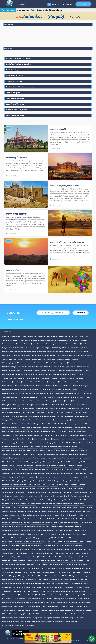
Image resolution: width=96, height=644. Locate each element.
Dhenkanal (59, 401)
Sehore (73, 561)
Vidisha (12, 610)
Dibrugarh (18, 405)
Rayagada (82, 549)
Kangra (6, 458)
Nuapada (49, 523)
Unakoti (59, 602)
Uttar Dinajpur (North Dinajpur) (13, 606)
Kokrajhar (7, 473)
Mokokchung (59, 500)
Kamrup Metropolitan (51, 454)
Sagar (77, 553)
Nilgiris (88, 515)
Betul (70, 363)
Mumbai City (23, 504)
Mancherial (38, 496)
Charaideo (25, 382)
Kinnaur (39, 469)
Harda (5, 431)
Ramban (20, 549)
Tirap (69, 595)
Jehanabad (61, 443)
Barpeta (35, 359)
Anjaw (63, 344)
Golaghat (37, 424)
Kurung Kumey (18, 481)
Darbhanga (89, 393)
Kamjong (25, 454)
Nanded (44, 511)
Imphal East (39, 435)
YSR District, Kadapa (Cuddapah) (14, 625)
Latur (30, 485)
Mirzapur (44, 500)
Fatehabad (25, 416)
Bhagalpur (32, 367)
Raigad (88, 542)
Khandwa (71, 466)
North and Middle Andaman (49, 519)
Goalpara (23, 424)
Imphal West (49, 435)
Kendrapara (29, 466)
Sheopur (23, 568)
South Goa (53, 580)
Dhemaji (51, 401)
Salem (46, 557)
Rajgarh (38, 545)
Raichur (82, 542)
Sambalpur (70, 557)
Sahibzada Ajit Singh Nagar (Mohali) (31, 557)
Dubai (79, 405)
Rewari (11, 553)
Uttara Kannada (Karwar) (34, 606)
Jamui (86, 439)
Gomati (45, 424)
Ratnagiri (74, 549)
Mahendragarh (58, 492)
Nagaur (75, 507)
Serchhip (31, 564)
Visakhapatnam (66, 610)
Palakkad (90, 523)
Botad (15, 374)
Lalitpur (17, 485)
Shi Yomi (30, 568)
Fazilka (53, 416)
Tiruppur (15, 599)
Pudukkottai (56, 538)
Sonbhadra (50, 576)
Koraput (84, 473)
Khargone (79, 466)
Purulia (66, 542)
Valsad (77, 606)
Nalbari (13, 511)
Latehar (24, 485)
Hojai (67, 431)
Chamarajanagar (19, 378)
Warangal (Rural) (9, 614)
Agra (24, 336)
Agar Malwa (17, 336)
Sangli (15, 561)
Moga (51, 500)
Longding (74, 485)
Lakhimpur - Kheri (67, 481)
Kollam (41, 473)
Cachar (81, 374)
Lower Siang (18, 488)
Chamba (30, 378)
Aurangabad (37, 348)
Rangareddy (51, 549)
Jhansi (91, 443)
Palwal (24, 526)
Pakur (83, 523)
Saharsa (6, 557)
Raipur (13, 545)
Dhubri (74, 401)
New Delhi (73, 515)
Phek (46, 534)
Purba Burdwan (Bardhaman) (13, 542)
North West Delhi (39, 523)
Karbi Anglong (31, 462)
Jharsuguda (16, 447)
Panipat (55, 526)
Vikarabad (35, 610)
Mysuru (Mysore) (19, 507)
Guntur (6, 428)
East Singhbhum (38, 412)
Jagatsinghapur (74, 435)
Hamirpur (46, 428)
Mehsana (37, 500)
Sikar (30, 572)
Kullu (70, 477)
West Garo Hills (80, 614)
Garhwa (40, 420)
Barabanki (74, 355)
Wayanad (48, 614)
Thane (69, 591)
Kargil (40, 462)
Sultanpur (30, 587)
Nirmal (6, 519)
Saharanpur (85, 553)
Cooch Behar (35, 390)
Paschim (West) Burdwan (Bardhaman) (16, 530)
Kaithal (43, 450)
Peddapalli (24, 534)
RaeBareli (74, 542)
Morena (88, 500)
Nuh (56, 523)
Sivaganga (14, 576)
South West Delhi (20, 583)
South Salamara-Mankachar (68, 580)
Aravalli (83, 344)
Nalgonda (21, 511)
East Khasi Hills (8, 412)
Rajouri (62, 545)
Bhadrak (23, 367)
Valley (71, 606)
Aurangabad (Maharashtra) (52, 348)
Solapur (42, 576)
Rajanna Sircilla (28, 545)
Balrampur (86, 351)
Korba (91, 473)
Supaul (47, 587)
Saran (42, 561)
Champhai (55, 378)
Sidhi (25, 572)
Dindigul (56, 405)
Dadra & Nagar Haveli (64, 390)
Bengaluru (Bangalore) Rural (36, 363)
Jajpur (14, 439)
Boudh (21, 374)
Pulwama (65, 538)
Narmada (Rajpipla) (74, 511)
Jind (32, 447)
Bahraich (14, 351)
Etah (62, 412)
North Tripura (27, 523)
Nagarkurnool (66, 507)
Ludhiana (47, 488)
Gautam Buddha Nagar (62, 420)
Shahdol (47, 564)
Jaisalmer (7, 439)
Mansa (75, 496)
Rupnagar (49, 553)
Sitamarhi (87, 572)
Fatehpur (46, 416)
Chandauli (63, 378)
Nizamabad (13, 519)
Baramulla (82, 355)
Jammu (63, 439)
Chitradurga (58, 386)
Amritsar (12, 344)
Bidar (19, 371)
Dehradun (44, 397)
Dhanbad (21, 401)
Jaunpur (33, 443)
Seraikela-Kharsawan (19, 564)
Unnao (66, 602)
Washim (40, 614)
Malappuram (7, 496)
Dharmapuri (35, 401)
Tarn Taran (27, 591)
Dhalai (5, 401)
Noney (21, 519)
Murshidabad (68, 504)
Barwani (42, 359)
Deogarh (52, 397)
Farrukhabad (15, 416)
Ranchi (42, 549)
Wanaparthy (88, 610)
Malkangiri (23, 496)
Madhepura (63, 488)
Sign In (56, 4)
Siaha (83, 568)
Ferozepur (61, 416)
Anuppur (70, 344)
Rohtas (31, 553)
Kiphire (45, 469)
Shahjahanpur (56, 564)
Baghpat (6, 351)
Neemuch (65, 515)
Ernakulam (49, 412)
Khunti (32, 469)
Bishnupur (71, 371)
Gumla (82, 424)
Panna (62, 526)
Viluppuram (44, 610)
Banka (50, 355)
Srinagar (15, 587)
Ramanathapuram (9, 549)
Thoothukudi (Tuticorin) (27, 595)
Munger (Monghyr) (56, 504)
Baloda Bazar (76, 351)
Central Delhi (8, 378)
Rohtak (24, 553)
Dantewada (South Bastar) (74, 393)
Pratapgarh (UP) (27, 538)
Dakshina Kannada (33, 393)
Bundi (60, 374)
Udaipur (79, 599)
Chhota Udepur (8, 386)
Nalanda (6, 511)
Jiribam (37, 447)
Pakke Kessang (74, 523)
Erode (57, 412)
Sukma (23, 587)
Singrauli (54, 572)
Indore (57, 435)
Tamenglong (7, 591)
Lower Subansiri (30, 488)
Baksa (21, 351)
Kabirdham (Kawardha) (11, 450)
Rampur (36, 549)
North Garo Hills (86, 519)
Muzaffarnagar (79, 504)
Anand (34, 344)
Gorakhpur (74, 424)
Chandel (71, 378)
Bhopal (13, 371)
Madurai (80, 488)
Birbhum (63, 371)
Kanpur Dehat (45, 458)
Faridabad (84, 412)
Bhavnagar (65, 367)
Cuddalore (44, 390)
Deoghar (59, 397)
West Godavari (8, 618)
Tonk (50, 599)
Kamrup (39, 454)
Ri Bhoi (18, 553)
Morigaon (6, 504)
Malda (16, 496)
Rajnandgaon (53, 545)
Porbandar (84, 534)
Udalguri (86, 599)
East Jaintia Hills (73, 409)
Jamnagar (71, 439)
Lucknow (40, 488)
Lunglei (55, 488)
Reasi (89, 549)
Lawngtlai (37, 485)
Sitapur (6, 576)
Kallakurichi (7, 454)
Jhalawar (83, 443)
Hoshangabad (82, 431)
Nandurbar (52, 511)
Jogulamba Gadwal (56, 447)
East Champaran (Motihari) (26, 409)
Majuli (91, 492)
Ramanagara (80, 545)
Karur (71, 462)
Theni (84, 591)
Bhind (80, 367)
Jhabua (69, 443)
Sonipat (65, 576)
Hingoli (55, 431)
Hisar (61, 431)
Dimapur (49, 405)
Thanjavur (77, 591)
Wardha (33, 614)
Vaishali (64, 606)
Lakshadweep (8, 485)
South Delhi (19, 580)
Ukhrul (41, 602)
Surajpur (54, 587)
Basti (55, 359)
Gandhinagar (24, 420)
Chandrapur (7, 382)
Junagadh (74, 447)
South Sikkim (83, 580)
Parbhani (79, 526)
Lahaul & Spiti (46, 481)
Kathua (86, 462)
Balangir (36, 351)
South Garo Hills (43, 580)
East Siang (18, 412)
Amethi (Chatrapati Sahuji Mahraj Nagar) (66, 340)
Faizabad (75, 412)
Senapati (81, 561)
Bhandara (40, 367)
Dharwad (44, 401)
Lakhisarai (78, 481)
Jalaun (29, 439)
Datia (21, 397)
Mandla (52, 496)
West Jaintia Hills (20, 618)
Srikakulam (7, 587)
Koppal (77, 473)
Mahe (50, 492)
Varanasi (84, 606)
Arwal (12, 348)
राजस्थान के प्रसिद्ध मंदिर (58, 129)
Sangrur (22, 561)
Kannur (36, 458)
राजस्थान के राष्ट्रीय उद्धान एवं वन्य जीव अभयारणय (67, 242)
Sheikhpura (7, 568)
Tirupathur (7, 599)
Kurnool (84, 477)
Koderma (77, 469)
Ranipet (59, 549)
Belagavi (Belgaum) (10, 363)
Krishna (48, 477)
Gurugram (22, 428)
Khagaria (54, 466)
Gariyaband (48, 420)
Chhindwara (80, 382)
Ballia (62, 351)
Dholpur (68, 401)
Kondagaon (69, 473)
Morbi (81, 500)
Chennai (62, 382)
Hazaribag (48, 431)
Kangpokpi (83, 454)
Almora (22, 340)
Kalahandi (75, 450)
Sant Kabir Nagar (32, 561)
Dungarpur (7, 409)
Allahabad (14, 340)
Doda (73, 405)
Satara (48, 561)
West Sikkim (79, 618)
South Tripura (8, 583)
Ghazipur (89, 420)
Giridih (16, 424)
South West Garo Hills (34, 583)
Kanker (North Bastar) (17, 458)
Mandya (68, 496)
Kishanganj (53, 469)
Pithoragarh (68, 534)
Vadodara (56, 606)
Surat (61, 587)
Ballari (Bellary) (53, 351)
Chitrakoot (68, 386)
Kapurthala (7, 462)
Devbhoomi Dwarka (77, 397)
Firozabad (69, 416)
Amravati (84, 340)
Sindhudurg (45, 572)
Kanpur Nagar (56, 458)
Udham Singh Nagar (10, 602)
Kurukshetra (7, 481)
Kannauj (29, 458)
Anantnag (51, 344)
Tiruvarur (43, 599)
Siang (89, 568)
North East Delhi (74, 519)
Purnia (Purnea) (57, 542)
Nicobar (81, 515)
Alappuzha (69, 336)
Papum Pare (70, 526)
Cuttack (52, 390)
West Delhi (69, 614)
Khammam (62, 466)
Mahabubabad (8, 492)
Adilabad (8, 336)
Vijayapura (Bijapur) (23, 610)
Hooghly (73, 431)
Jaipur (90, 435)
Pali (19, 526)
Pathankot (77, 530)
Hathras (33, 431)
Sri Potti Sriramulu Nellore (80, 583)
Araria (77, 344)
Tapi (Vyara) (17, 591)
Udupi (29, 602)
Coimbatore (25, 390)
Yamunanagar (59, 621)
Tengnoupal (54, 591)
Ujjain (35, 602)
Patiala (85, 530)
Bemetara (21, 363)
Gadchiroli (84, 416)
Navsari (12, 515)
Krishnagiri (56, 477)
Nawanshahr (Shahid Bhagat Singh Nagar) (38, 515)
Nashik (6, 515)
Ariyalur (6, 348)
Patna (5, 534)
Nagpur (82, 507)
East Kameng (85, 409)
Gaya (73, 420)
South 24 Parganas (84, 576)
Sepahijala (7, 564)
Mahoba (76, 492)
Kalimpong (84, 450)
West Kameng (32, 618)
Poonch (76, 534)
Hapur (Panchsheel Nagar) (83, 428)
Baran (90, 355)
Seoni (87, 561)
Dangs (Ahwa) (59, 393)
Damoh (50, 393)
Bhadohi (76, 363)
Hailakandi (38, 428)
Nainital (89, 507)
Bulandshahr (44, 374)
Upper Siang (74, 602)
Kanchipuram (64, 454)
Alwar (28, 340)
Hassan (26, 431)
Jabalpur (64, 435)
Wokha (29, 621)
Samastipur (54, 557)
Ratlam (66, 549)
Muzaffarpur (7, 507)
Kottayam (23, 477)
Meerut (29, 500)
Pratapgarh (16, 538)
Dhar (27, 401)
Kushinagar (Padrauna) (32, 481)
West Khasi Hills (59, 618)
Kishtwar (62, 469)
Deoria (66, 397)
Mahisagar (68, 492)
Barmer (20, 359)
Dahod (75, 390)
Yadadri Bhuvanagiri (40, 621)
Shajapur (65, 564)
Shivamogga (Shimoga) (49, 568)
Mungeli (45, 504)
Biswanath (79, 371)
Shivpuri (61, 568)
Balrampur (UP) (8, 355)
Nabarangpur (31, 507)
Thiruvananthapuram (10, 595)
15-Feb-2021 (11, 290)
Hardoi (12, 431)
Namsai (37, 511)
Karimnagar (57, 462)
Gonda (51, 424)
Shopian (68, 568)
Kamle (32, 454)
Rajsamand (70, 545)
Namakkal (29, 511)
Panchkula (32, 526)
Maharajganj (31, 492)
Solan (35, 576)
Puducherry (46, 538)
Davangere (35, 397)
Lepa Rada (50, 485)
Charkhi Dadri (35, 382)
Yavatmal (75, 621)
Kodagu (69, 469)
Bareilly (6, 359)
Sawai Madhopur (64, 561)
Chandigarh (79, 378)
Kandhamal (74, 454)
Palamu (6, 526)
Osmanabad (63, 523)
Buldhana (53, 374)
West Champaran (58, 614)
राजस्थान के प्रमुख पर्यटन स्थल (16, 214)
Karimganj (47, 462)
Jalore (48, 439)
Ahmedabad (32, 336)
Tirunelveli (87, 595)
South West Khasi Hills (50, 583)
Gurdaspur (13, 428)
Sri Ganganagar (64, 583)
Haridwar (19, 431)
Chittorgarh (84, 386)
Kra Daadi (40, 477)
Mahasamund (41, 492)
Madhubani (72, 488)
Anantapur (42, 344)
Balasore (43, 351)
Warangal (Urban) (22, 614)
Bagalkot (75, 348)
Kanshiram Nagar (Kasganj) (72, 458)
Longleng (82, 485)
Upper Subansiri (85, 602)
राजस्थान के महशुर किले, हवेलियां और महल (65, 186)
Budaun (28, 374)
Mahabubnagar (20, 492)
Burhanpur (67, 374)
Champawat (45, 378)
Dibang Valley (8, 405)
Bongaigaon (7, 374)
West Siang (69, 618)
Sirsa (80, 572)
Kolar (14, 473)
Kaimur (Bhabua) (33, 450)
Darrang (15, 397)
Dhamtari (13, 401)
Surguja (79, 587)
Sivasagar (22, 576)
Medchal (22, 500)
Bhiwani (87, 367)
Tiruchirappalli (77, 595)
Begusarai (75, 359)
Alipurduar (85, 336)
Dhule (80, 401)
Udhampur (22, 602)
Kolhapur (27, 473)
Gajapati (6, 420)
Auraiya (29, 348)
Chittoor (76, 386)
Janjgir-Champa (16, 443)
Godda (30, 424)
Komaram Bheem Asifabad (54, 473)
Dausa (27, 397)
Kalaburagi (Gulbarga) (63, 450)
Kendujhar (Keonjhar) (42, 466)
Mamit (30, 496)
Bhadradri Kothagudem (11, 367)
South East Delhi (30, 580)
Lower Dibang (8, 488)
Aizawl (50, 336)
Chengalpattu (53, 382)
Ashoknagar (20, 348)
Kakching (51, 450)
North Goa (7, 523)
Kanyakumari (87, 458)
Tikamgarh (54, 595)
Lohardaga (60, 485)
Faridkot (6, 416)
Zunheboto (30, 625)
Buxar (75, 374)
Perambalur (33, 534)
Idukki (31, 435)
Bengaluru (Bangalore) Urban (57, 363)
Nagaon (46, 507)
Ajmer (56, 336)
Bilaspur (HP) (54, 371)
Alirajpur (6, 340)
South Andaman (8, 580)
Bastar (49, 359)
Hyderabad (23, 435)
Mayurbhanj (7, 500)
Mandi (46, 496)
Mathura (81, 496)
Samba (62, 557)
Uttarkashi (48, 606)
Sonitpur (73, 576)
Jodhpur (45, 447)
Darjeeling (7, 397)
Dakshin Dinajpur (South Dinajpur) (14, 393)
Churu (17, 390)
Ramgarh (28, 549)
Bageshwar (83, 348)
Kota (16, 477)
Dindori (63, 405)
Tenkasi (63, 591)
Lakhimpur (56, 481)
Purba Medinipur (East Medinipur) (35, 542)
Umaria (47, 602)
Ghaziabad (80, 420)
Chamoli (37, 378)
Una (53, 602)
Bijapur (25, 371)
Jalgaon (36, 439)
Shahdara (39, 564)
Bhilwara (73, 367)
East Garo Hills (50, 409)
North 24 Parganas (32, 519)
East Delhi (40, 409)
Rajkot (45, 545)
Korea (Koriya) (8, 477)
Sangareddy (7, 561)
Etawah (68, 412)
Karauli (22, 462)
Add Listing (83, 4)
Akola (62, 336)
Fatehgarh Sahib (36, 416)
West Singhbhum (9, 621)
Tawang (35, 591)
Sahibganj (14, 557)
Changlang (17, 382)
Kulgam (64, 477)
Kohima (84, 469)
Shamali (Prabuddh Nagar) (79, 564)
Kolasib (20, 473)
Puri (49, 542)
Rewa (5, 553)
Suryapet (87, 587)
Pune (72, 538)
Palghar (13, 526)
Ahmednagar (42, 336)
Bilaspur (45, 371)
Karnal (65, 462)
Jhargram (7, 447)
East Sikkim (28, 412)
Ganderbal (14, 420)
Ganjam (33, 420)
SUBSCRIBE (81, 313)
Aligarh (77, 336)
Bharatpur (49, 367)
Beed (68, 359)
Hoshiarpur (7, 435)
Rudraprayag (40, 553)
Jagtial (83, 435)
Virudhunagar (54, 610)
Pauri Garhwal (14, 534)
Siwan (30, 576)
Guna (87, 424)
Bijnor (31, 371)
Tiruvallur (23, 599)
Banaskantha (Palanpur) (23, 355)
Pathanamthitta (66, 530)
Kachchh (23, 450)
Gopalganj (65, 424)
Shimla (37, 568)
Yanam (68, 621)
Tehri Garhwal (44, 591)
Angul (58, 344)
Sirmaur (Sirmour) (65, 572)
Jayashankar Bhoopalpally (47, 443)
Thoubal (39, 595)
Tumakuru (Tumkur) (68, 599)
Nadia (39, 507)
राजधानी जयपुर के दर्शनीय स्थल (17, 158)
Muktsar (14, 504)
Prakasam (7, 538)
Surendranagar (70, 587)
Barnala (27, 359)
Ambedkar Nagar (45, 340)
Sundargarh (39, 587)
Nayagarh (57, 515)
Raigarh (6, 545)
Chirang (50, 386)
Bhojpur (6, 371)
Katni (12, 466)
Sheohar (15, 568)
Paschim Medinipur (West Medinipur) (42, 530)
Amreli (5, 344)
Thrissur (46, 595)
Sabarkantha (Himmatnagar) (64, 553)
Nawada (20, 515)
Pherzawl (53, 534)
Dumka (85, 405)
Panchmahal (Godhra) (44, 526)
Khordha (18, 469)
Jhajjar (76, 443)
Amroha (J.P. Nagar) (24, 344)
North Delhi (63, 519)
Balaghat (28, 351)
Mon (67, 500)
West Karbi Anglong (45, 618)
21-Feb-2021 (55, 149)
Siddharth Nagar (9, 572)
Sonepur (58, 576)
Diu (68, 405)
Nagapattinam (55, 507)
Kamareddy (17, 454)
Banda (35, 355)
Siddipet (19, 572)
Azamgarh (66, 348)
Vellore (6, 610)
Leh (44, 485)
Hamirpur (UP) (56, 428)
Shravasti (76, 568)
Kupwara (77, 477)
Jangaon (6, 443)
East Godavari (61, 409)
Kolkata (35, 473)
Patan (57, 530)
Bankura (57, 355)
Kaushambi (19, 466)
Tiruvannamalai (33, 599)
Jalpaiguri (56, 439)
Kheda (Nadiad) (8, 469)
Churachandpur (8, 390)
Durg (14, 409)
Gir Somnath (7, 424)
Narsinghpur (87, 511)
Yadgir (50, 621)
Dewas (88, 397)
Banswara (65, 355)
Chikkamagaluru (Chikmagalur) (35, 386)
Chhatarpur (70, 382)
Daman (44, 393)
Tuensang (57, 599)
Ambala (35, 340)
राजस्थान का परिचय (13, 270)
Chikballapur (19, 386)
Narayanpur (62, 511)
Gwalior (30, 428)
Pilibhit (60, 534)
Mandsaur (60, 496)
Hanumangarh (67, 428)
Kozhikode (32, 477)
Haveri (40, 431)
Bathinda (61, 359)
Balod (68, 351)
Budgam (35, 374)
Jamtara (79, 439)
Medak (15, 500)
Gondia (57, 424)
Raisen (19, 545)
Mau (88, 496)
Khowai (25, 469)
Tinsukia (62, 595)
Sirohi (74, 572)
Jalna (42, 439)
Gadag (77, 416)
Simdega (37, 572)
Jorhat (66, 447)
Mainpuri (84, 492)
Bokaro (87, 371)
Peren (41, 534)
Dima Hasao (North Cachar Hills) (33, 405)
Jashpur (26, 443)
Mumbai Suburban (35, 504)
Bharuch (57, 367)
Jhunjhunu (25, 447)
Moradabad (74, 500)
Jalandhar (21, 439)
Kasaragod (78, 462)
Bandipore (43, 355)
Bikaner (38, 371)
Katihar (6, 466)
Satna (54, 561)
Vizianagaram (78, 610)
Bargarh (13, 359)
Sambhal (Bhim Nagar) (83, 557)
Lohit (67, 485)
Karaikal (15, 462)
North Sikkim (16, 523)
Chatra (44, 382)
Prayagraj (37, 538)
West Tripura (20, 621)
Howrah (15, 435)
